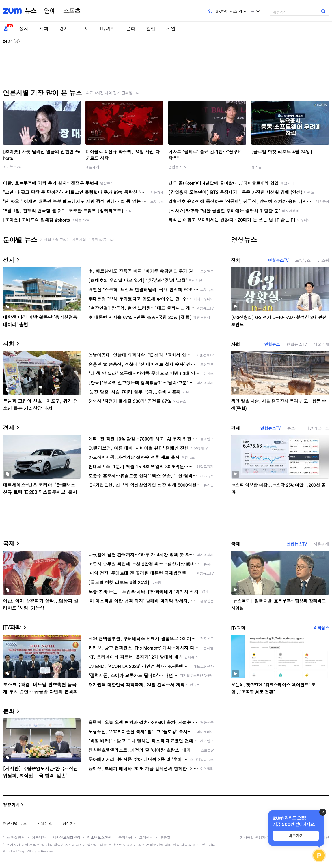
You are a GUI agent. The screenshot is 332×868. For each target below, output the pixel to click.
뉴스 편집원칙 (14, 837)
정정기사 (11, 805)
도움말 (165, 837)
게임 (171, 28)
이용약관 (39, 837)
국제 (84, 28)
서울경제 (321, 344)
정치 (24, 28)
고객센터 (146, 837)
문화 (130, 28)
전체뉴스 (44, 823)
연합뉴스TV (177, 167)
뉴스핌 (256, 167)
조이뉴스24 (12, 167)
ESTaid (12, 851)
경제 (64, 28)
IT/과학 (107, 28)
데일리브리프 (317, 428)
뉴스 (31, 11)
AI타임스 (321, 628)
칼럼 (151, 28)
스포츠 (72, 11)
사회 (44, 28)
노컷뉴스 (303, 260)
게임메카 (92, 167)
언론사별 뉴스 (15, 823)
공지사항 (125, 837)
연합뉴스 (272, 344)
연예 (50, 11)
